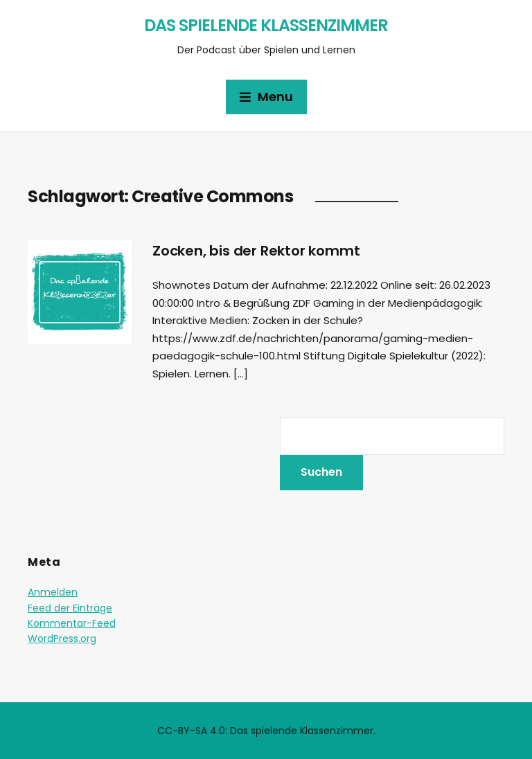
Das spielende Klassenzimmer (266, 25)
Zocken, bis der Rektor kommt (256, 251)
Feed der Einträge (70, 608)
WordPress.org (62, 639)
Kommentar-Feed (72, 623)
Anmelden (53, 592)
